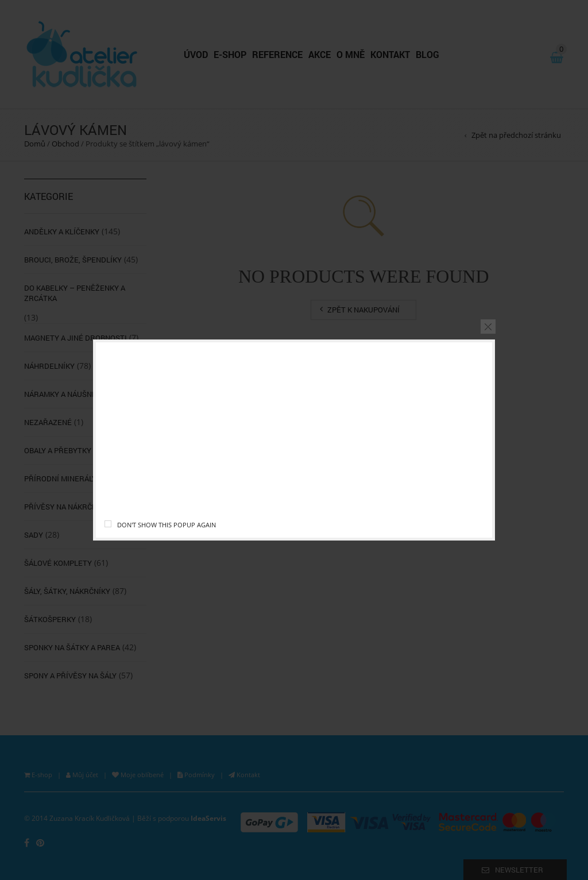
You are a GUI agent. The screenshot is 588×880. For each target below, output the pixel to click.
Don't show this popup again (167, 525)
